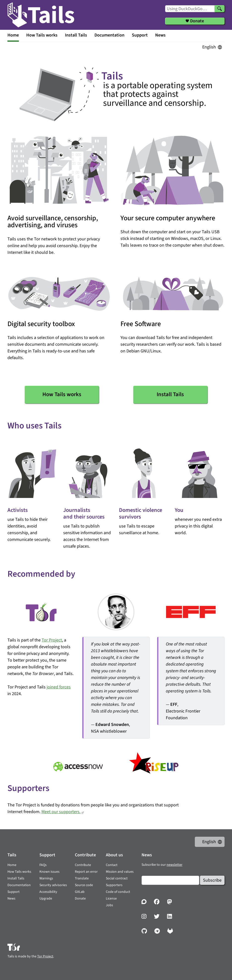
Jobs (109, 905)
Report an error (86, 872)
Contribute (83, 865)
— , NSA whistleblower (116, 688)
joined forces (59, 687)
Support (140, 35)
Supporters (114, 885)
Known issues (49, 872)
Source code (84, 885)
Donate (80, 899)
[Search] (220, 9)
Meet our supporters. (61, 812)
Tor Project (52, 640)
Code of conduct (118, 892)
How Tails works (42, 35)
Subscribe (212, 880)
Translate (82, 878)
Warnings (46, 878)
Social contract (117, 878)
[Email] (170, 880)
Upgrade (46, 899)
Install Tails (76, 35)
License (111, 899)
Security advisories (53, 885)
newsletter (174, 865)
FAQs (43, 865)
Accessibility (48, 892)
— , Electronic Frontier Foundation (191, 681)
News (160, 35)
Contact (112, 865)
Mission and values (120, 872)
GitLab (80, 892)
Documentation (109, 35)
